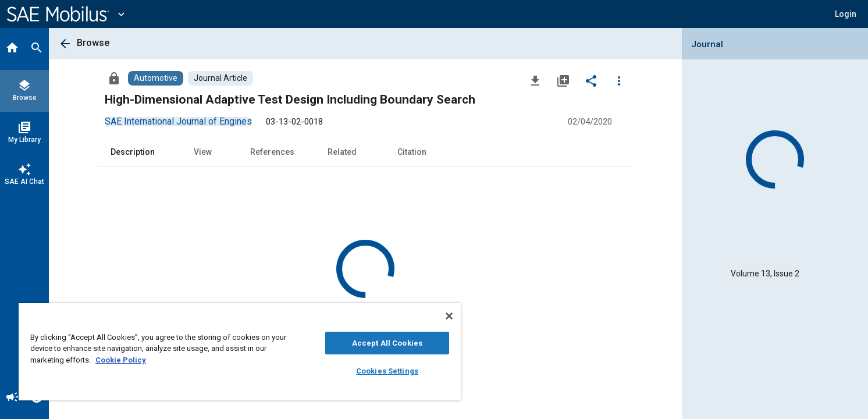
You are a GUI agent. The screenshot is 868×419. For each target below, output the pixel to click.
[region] (240, 352)
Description (133, 152)
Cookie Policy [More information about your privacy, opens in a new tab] (121, 360)
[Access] (114, 78)
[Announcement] (12, 398)
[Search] (37, 49)
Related (342, 152)
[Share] (591, 80)
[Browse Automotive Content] (156, 78)
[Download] (535, 80)
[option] (178, 121)
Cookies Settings (387, 371)
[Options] (619, 80)
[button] (846, 14)
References (272, 152)
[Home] (12, 49)
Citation (412, 152)
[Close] (449, 316)
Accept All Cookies (387, 343)
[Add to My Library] (563, 80)
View (203, 152)
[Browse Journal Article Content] (220, 78)
